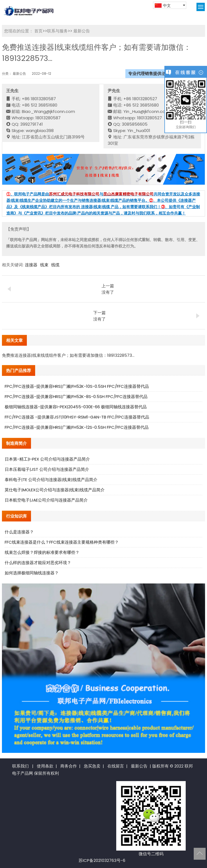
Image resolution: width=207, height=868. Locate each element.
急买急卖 (92, 766)
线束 (44, 265)
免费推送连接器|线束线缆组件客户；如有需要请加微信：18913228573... (68, 355)
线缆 (55, 265)
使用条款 (45, 766)
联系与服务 (57, 31)
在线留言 (116, 766)
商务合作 (69, 766)
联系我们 (20, 766)
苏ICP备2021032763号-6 (102, 860)
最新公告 (81, 31)
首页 (38, 31)
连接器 (31, 265)
